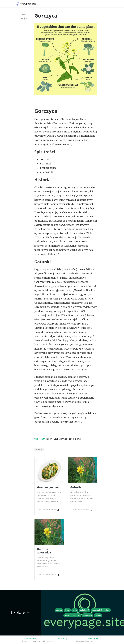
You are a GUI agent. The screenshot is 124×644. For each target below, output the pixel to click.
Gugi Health (40, 439)
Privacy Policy (62, 639)
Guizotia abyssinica (44, 551)
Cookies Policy (31, 639)
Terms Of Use (93, 639)
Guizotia (76, 487)
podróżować (84, 610)
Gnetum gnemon (48, 487)
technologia (87, 615)
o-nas (75, 610)
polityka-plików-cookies (101, 610)
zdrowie (98, 615)
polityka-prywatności (72, 615)
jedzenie (39, 449)
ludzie (67, 610)
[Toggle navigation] (105, 4)
